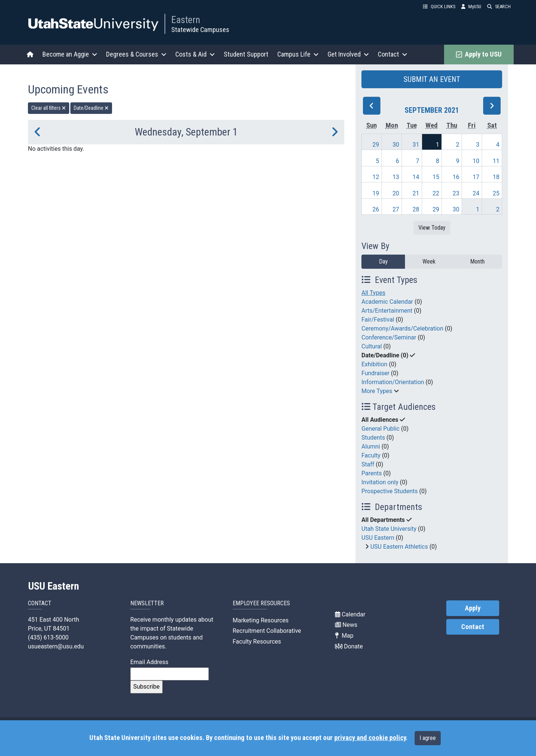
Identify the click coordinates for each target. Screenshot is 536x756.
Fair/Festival (378, 320)
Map (344, 636)
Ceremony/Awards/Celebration (402, 328)
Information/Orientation (393, 382)
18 (496, 177)
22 (436, 193)
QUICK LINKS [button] (439, 7)
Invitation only (380, 482)
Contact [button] (393, 54)
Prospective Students (390, 491)
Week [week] (429, 261)
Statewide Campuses (200, 30)
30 (396, 145)
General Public (380, 429)
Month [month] (477, 261)
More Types (377, 391)
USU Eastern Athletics (399, 547)
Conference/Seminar (389, 337)
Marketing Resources (261, 620)
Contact (473, 627)
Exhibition (374, 364)
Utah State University (389, 529)
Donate (349, 646)
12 (376, 177)
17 (476, 177)
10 (476, 161)
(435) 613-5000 (48, 637)
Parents (372, 473)
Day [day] (383, 261)
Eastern (186, 20)
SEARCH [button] (499, 7)
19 (376, 193)
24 (476, 193)
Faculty (371, 455)
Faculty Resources (257, 642)
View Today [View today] (432, 228)
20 (396, 193)
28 (416, 209)
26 (376, 209)
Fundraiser (375, 373)
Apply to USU (479, 54)
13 (396, 177)
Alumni (371, 446)
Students (373, 438)
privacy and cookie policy (370, 738)
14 (416, 177)
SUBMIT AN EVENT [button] (432, 79)
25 (496, 193)
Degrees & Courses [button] (136, 54)
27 (396, 209)
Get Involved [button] (348, 54)
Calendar (350, 614)
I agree (428, 738)
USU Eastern (378, 538)
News (346, 625)
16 (456, 177)
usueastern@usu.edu (56, 646)
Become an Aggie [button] (70, 54)
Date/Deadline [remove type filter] (91, 108)
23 (456, 193)
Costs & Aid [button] (195, 54)
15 (436, 177)
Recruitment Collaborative (267, 631)
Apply (473, 608)
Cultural (372, 346)
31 (416, 145)
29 (376, 145)
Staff (368, 464)
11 (496, 161)
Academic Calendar (387, 302)
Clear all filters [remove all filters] (49, 108)
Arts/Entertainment (387, 311)
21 (416, 193)
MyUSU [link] (471, 7)
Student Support (246, 54)
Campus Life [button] (298, 54)
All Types (373, 293)
